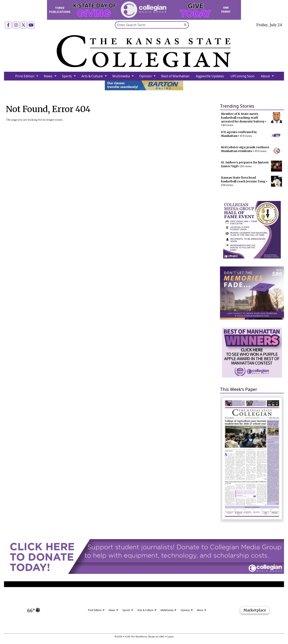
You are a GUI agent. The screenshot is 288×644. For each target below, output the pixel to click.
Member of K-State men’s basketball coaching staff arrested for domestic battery (243, 118)
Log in (170, 637)
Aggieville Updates (210, 76)
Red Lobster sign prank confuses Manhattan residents (245, 149)
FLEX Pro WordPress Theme (140, 637)
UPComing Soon (242, 76)
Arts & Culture (92, 76)
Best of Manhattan (175, 76)
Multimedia (121, 76)
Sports (67, 76)
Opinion (145, 76)
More (200, 610)
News (48, 76)
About (265, 76)
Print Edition (25, 76)
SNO (162, 637)
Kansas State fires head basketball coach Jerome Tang (243, 179)
